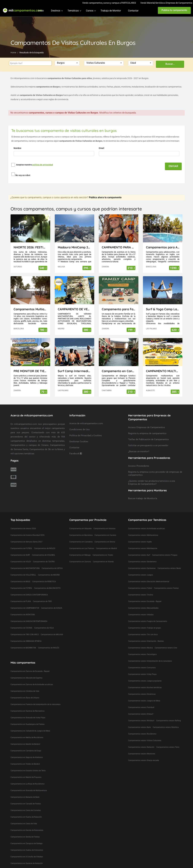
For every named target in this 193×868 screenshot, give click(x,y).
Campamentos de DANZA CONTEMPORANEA (29, 595)
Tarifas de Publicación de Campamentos (149, 439)
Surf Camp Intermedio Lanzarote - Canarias (75, 371)
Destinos (56, 11)
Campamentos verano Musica (140, 648)
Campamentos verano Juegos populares (145, 681)
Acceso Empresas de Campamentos (147, 427)
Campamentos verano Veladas (141, 615)
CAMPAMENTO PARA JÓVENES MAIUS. (119, 247)
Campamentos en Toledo (103, 555)
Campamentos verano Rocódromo (142, 734)
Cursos (90, 11)
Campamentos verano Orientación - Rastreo (146, 641)
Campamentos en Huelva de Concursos (27, 850)
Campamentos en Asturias (104, 529)
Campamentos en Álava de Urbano (25, 698)
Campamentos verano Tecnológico (142, 654)
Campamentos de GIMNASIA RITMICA (26, 641)
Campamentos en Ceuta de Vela (24, 824)
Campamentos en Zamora (80, 562)
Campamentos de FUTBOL (21, 548)
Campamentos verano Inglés (140, 542)
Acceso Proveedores (139, 466)
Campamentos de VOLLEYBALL (23, 575)
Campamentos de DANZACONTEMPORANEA (29, 621)
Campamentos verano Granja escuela (144, 760)
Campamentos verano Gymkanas (142, 568)
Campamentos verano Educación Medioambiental (149, 582)
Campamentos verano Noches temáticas (145, 688)
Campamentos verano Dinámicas (142, 694)
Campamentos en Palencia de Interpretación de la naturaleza (36, 704)
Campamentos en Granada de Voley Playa (28, 718)
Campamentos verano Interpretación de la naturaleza (150, 661)
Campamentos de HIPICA (52, 568)
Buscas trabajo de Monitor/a (143, 498)
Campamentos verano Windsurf (141, 721)
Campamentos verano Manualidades (143, 608)
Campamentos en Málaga (80, 555)
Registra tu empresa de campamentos (147, 433)
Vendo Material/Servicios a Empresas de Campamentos (166, 3)
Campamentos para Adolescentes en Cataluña (163, 247)
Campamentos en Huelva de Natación (26, 817)
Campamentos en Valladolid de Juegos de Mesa (30, 731)
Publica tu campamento (174, 10)
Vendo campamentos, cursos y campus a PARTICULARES (109, 3)
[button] (67, 63)
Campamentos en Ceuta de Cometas (26, 810)
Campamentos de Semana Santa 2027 (26, 542)
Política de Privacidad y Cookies (86, 436)
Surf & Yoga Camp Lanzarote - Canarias (163, 309)
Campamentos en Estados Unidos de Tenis (28, 771)
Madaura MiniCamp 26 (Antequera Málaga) (75, 247)
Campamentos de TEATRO (44, 562)
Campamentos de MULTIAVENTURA (25, 568)
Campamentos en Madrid (106, 548)
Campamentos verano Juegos (141, 575)
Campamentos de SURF (20, 555)
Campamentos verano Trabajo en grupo (145, 628)
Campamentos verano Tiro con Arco (143, 635)
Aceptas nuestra (35, 165)
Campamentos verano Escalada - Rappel (145, 601)
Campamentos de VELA (44, 628)
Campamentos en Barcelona (81, 535)
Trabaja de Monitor (111, 11)
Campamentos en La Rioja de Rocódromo (28, 784)
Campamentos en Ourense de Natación (27, 863)
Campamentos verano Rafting (168, 721)
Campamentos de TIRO (42, 601)
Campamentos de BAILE (20, 582)
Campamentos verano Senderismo (142, 562)
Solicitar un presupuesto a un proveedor (148, 445)
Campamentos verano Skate (169, 568)
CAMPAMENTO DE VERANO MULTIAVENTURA (75, 309)
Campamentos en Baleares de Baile (25, 797)
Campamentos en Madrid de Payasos (26, 777)
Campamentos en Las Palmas (82, 548)
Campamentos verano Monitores (142, 754)
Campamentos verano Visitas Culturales (145, 740)
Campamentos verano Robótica (166, 727)
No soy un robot (23, 175)
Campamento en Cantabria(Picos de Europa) (119, 371)
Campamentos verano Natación (141, 747)
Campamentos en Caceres (105, 535)
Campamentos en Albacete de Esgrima (26, 678)
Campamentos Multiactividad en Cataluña (30, 309)
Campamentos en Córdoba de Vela (25, 691)
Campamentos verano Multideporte (143, 548)
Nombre (18, 148)
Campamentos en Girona (105, 542)
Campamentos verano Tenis (168, 747)
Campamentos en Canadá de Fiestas (26, 804)
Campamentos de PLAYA (21, 601)
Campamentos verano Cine (166, 648)
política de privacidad (43, 165)
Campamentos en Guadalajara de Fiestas (28, 724)
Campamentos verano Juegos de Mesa (144, 701)
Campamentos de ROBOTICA (44, 582)
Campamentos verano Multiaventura (143, 535)
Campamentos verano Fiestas (166, 588)
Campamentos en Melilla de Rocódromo (27, 737)
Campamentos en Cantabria (81, 542)
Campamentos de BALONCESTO (47, 588)
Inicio (41, 11)
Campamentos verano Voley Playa (142, 674)
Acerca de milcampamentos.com (86, 423)
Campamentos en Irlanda (103, 562)
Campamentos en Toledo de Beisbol (25, 764)
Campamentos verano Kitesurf (141, 714)
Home (13, 53)
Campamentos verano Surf (139, 555)
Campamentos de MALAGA (52, 635)
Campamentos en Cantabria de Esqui (26, 751)
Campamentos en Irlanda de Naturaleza (27, 830)
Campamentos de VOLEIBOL (44, 555)
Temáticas (73, 11)
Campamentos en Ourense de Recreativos (28, 711)
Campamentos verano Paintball (141, 707)
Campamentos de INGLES (45, 548)
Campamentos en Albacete (80, 529)
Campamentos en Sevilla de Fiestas (25, 837)
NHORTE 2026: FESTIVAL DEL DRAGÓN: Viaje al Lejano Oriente (30, 247)
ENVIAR (173, 166)
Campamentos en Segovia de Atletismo (27, 757)
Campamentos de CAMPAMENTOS (25, 608)
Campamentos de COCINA (21, 628)
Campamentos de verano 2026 (23, 529)
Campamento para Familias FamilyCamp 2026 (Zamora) (119, 309)
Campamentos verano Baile (139, 727)
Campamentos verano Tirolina (141, 595)
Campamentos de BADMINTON (23, 648)
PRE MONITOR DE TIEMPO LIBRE (30, 371)
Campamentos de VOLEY (21, 562)
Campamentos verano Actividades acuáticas (146, 529)
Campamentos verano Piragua (165, 555)
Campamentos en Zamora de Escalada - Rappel (30, 671)
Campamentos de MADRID (49, 575)
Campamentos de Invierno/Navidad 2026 (28, 535)
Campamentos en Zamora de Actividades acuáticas (32, 684)
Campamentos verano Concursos (142, 668)
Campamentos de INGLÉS (49, 648)
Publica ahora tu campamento (105, 197)
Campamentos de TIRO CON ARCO (25, 635)
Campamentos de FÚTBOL (21, 588)
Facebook (76, 454)
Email (102, 148)
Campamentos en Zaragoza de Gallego (27, 843)
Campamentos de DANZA (52, 608)
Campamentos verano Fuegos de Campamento (148, 621)
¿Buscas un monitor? (139, 451)
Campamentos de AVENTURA (23, 615)
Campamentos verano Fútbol (140, 588)
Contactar (133, 11)
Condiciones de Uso (80, 429)
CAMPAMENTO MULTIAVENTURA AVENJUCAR (163, 371)
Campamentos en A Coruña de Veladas (27, 857)
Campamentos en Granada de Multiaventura (29, 790)
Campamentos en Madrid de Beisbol (25, 744)
